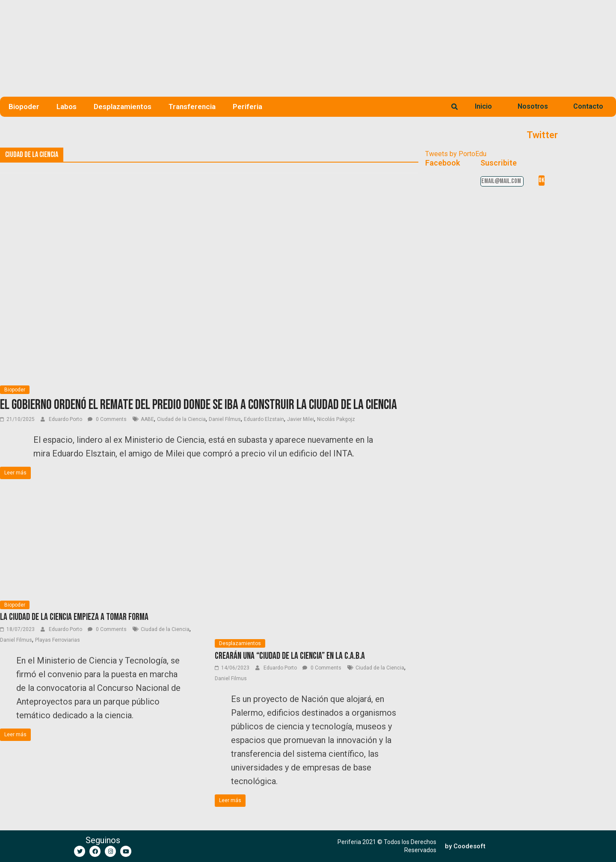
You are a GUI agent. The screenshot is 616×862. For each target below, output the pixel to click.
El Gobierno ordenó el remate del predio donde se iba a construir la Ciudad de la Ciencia (198, 405)
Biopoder (24, 107)
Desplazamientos (123, 107)
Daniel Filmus (225, 419)
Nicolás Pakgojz (336, 419)
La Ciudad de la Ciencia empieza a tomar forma (74, 617)
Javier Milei (301, 419)
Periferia (247, 107)
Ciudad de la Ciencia (181, 419)
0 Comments (107, 419)
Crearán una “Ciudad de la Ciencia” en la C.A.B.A (290, 656)
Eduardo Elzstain (264, 419)
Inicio (483, 106)
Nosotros (533, 106)
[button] (465, 846)
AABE (147, 419)
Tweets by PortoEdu (456, 154)
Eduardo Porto (66, 419)
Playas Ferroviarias (58, 640)
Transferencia (192, 107)
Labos (67, 107)
